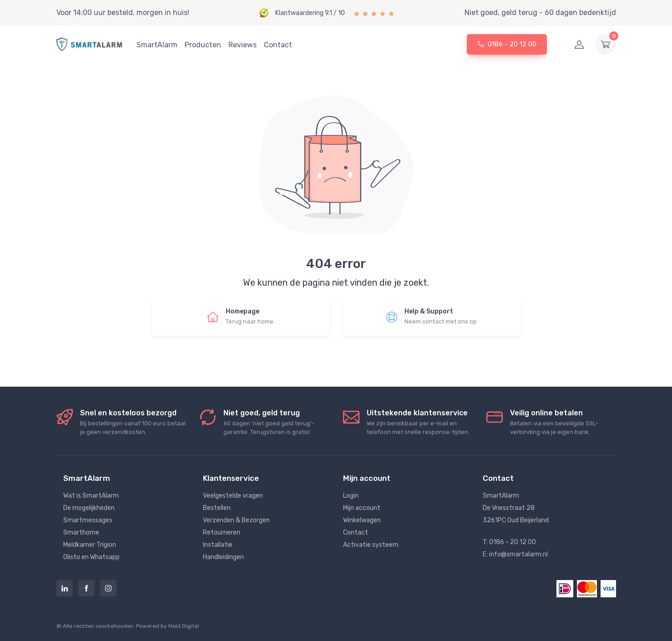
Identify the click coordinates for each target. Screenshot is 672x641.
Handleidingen (223, 557)
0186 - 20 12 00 (507, 44)
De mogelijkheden (89, 508)
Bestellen (217, 508)
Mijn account (362, 508)
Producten (203, 45)
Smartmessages (88, 520)
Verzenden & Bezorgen (236, 520)
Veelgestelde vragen (233, 496)
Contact (278, 45)
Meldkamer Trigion (90, 545)
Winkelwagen (362, 520)
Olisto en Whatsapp (91, 557)
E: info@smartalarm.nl (515, 554)
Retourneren (222, 532)
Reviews (243, 45)
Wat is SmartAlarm (91, 496)
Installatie (218, 545)
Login (351, 496)
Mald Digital (184, 626)
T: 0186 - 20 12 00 (509, 542)
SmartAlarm (157, 45)
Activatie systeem (371, 545)
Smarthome (81, 532)
